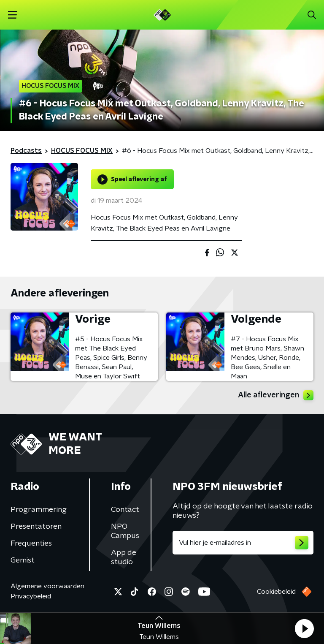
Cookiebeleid (276, 592)
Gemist (23, 560)
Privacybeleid (31, 596)
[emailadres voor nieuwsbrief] (243, 543)
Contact (125, 510)
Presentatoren (36, 527)
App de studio (124, 557)
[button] (304, 628)
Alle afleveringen (276, 395)
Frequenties (31, 543)
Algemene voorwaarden (47, 586)
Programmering (39, 510)
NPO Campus (125, 531)
